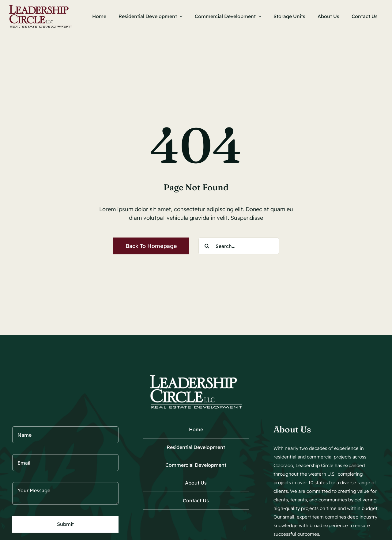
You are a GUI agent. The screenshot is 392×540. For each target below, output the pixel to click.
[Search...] (239, 246)
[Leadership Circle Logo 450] (41, 8)
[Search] (207, 246)
